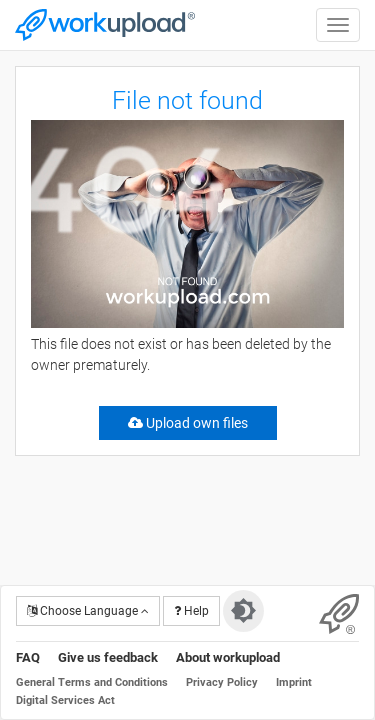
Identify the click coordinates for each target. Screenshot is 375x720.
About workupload (228, 657)
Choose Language (88, 611)
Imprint (294, 682)
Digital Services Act (65, 700)
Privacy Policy (222, 682)
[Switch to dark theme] (243, 611)
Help (191, 611)
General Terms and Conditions (92, 682)
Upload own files (188, 423)
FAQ (28, 657)
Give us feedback (108, 657)
